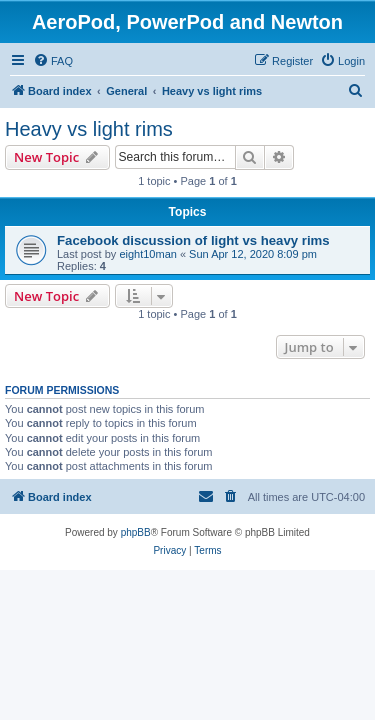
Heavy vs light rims (89, 129)
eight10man (148, 254)
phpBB (136, 532)
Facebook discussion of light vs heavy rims (193, 240)
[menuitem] (53, 61)
